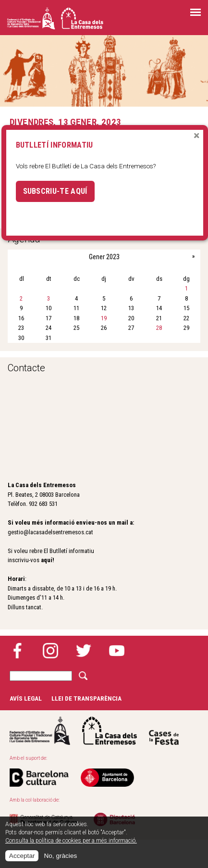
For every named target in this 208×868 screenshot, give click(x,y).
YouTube (117, 651)
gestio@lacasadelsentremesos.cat (50, 532)
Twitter (84, 651)
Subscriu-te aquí (55, 191)
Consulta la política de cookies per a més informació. (71, 841)
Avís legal (26, 698)
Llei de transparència (86, 698)
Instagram (50, 651)
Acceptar (22, 856)
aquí (47, 560)
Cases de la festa (164, 731)
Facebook (17, 651)
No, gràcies (60, 856)
